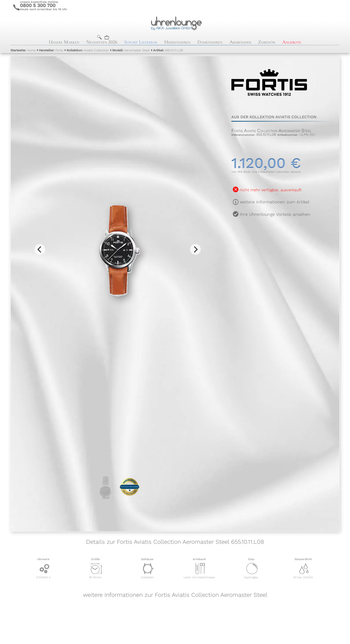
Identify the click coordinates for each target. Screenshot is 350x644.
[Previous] (40, 249)
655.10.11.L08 (168, 50)
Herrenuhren (177, 42)
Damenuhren (210, 42)
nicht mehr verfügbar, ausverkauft (271, 190)
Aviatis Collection (88, 50)
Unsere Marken (64, 42)
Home (23, 50)
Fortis (51, 50)
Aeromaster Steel (131, 50)
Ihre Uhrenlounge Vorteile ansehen (275, 214)
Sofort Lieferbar (141, 42)
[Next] (195, 249)
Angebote (292, 42)
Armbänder (240, 42)
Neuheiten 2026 (102, 42)
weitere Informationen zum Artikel (275, 202)
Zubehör (267, 42)
